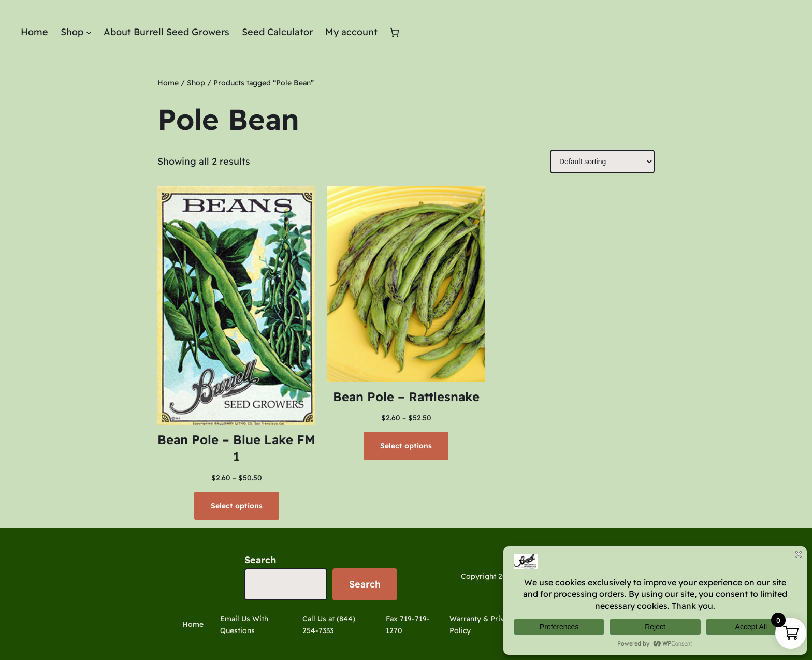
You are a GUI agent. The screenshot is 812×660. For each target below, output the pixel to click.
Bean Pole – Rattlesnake (406, 397)
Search (260, 560)
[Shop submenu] (89, 32)
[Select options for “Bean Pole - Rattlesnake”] (406, 446)
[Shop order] (602, 162)
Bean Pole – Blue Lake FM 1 (236, 448)
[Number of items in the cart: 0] (394, 32)
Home (168, 83)
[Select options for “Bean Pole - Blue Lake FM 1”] (237, 506)
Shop (196, 83)
